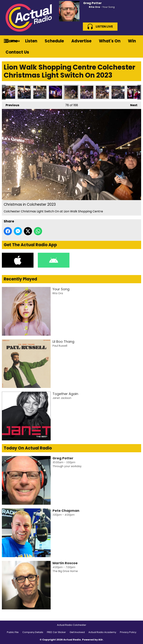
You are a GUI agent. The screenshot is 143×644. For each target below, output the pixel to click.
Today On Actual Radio (28, 448)
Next (132, 104)
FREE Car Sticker (56, 632)
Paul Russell (60, 346)
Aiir (101, 640)
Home (12, 41)
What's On (110, 41)
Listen (31, 41)
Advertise (81, 41)
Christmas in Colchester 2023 (9, 92)
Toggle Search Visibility (136, 41)
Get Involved (77, 632)
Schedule (54, 41)
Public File (13, 632)
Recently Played (20, 279)
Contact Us (17, 52)
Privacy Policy (128, 632)
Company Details (33, 632)
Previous (11, 104)
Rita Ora (94, 7)
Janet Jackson (62, 398)
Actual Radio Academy (102, 632)
